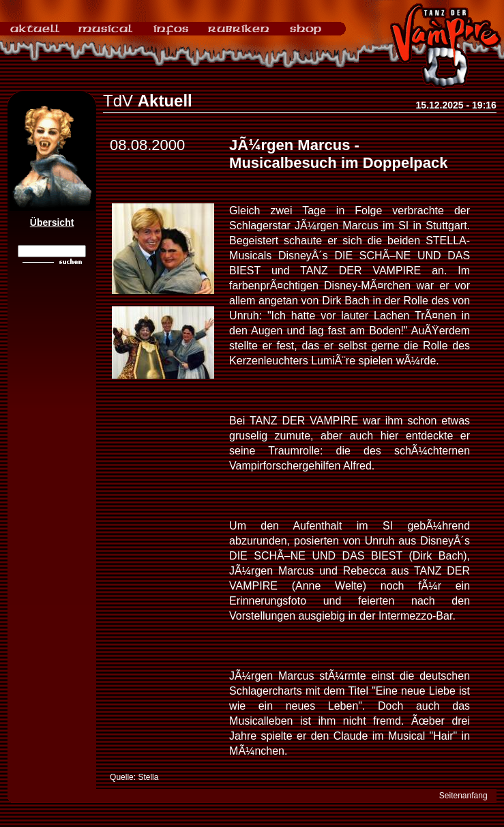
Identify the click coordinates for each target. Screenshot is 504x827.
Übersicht (52, 222)
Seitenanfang (463, 796)
